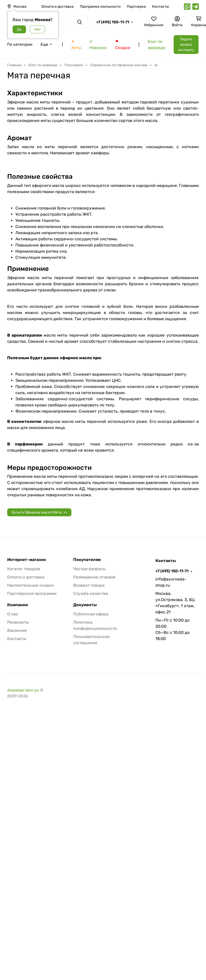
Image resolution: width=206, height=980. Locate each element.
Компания (17, 605)
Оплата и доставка (58, 7)
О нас (13, 614)
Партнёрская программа (32, 593)
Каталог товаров (24, 569)
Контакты (161, 7)
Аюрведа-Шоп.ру (23, 690)
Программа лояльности (100, 7)
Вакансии (17, 630)
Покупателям (87, 560)
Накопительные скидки (31, 585)
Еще (44, 44)
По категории (20, 44)
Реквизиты (18, 622)
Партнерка (136, 7)
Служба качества (91, 593)
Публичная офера (91, 614)
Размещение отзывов (94, 577)
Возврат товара (89, 585)
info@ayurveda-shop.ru (171, 582)
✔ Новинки (98, 45)
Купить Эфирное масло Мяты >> (39, 512)
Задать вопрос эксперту (186, 45)
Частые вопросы (89, 569)
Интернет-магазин (27, 560)
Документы (85, 605)
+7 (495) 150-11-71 (113, 22)
